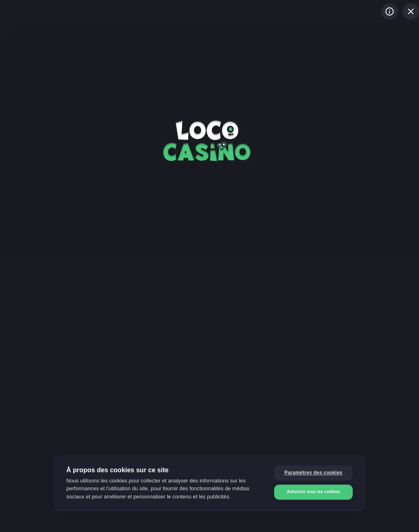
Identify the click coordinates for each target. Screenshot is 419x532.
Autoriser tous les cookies (313, 491)
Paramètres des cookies (313, 472)
